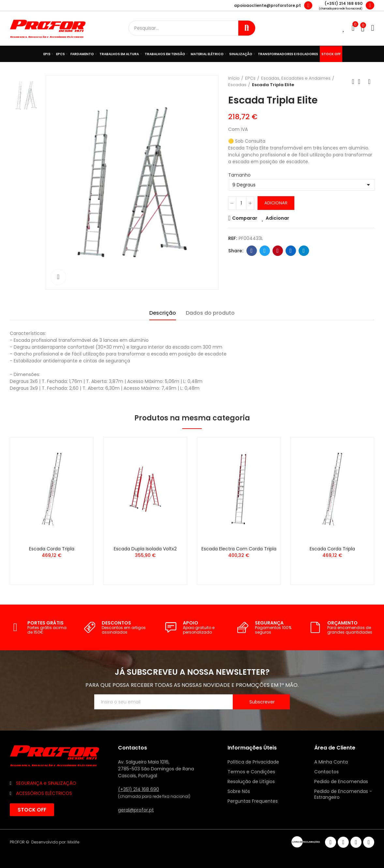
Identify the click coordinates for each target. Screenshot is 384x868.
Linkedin (291, 251)
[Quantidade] (241, 203)
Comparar (245, 218)
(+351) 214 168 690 (344, 3)
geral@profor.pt (136, 810)
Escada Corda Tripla (52, 549)
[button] (32, 810)
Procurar (247, 28)
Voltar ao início (361, 82)
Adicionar (276, 203)
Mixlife (73, 842)
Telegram (304, 251)
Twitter (265, 251)
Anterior (353, 82)
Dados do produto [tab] (210, 313)
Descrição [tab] (163, 313)
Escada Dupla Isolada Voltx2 (145, 549)
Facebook (251, 251)
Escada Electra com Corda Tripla (239, 549)
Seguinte (369, 82)
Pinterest (278, 251)
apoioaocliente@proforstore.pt (267, 5)
